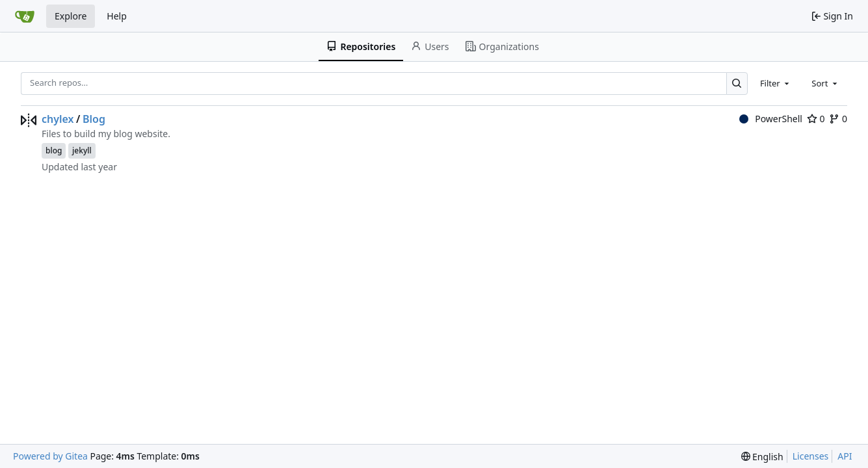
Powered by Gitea (50, 456)
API (845, 456)
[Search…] (737, 84)
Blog (94, 119)
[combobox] (776, 83)
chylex (58, 119)
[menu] (762, 457)
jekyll (82, 150)
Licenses (811, 456)
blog (54, 150)
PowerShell (771, 119)
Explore (71, 16)
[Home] (25, 16)
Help (117, 16)
